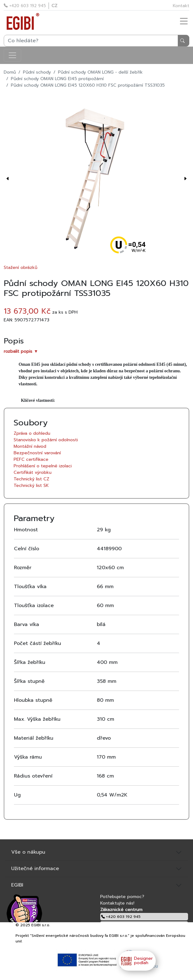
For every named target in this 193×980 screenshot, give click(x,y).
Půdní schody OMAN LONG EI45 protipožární (57, 79)
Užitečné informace (35, 869)
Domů (10, 72)
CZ (54, 6)
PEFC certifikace (31, 459)
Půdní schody (37, 72)
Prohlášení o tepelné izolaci (43, 466)
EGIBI (17, 885)
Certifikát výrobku (33, 472)
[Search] (96, 41)
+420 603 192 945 (25, 6)
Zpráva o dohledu (32, 433)
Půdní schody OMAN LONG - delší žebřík (100, 72)
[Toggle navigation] (12, 55)
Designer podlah (136, 961)
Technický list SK (31, 485)
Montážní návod (30, 446)
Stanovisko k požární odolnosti (46, 440)
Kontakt (181, 6)
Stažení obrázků (20, 268)
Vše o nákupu (28, 852)
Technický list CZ (31, 479)
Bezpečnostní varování (37, 453)
